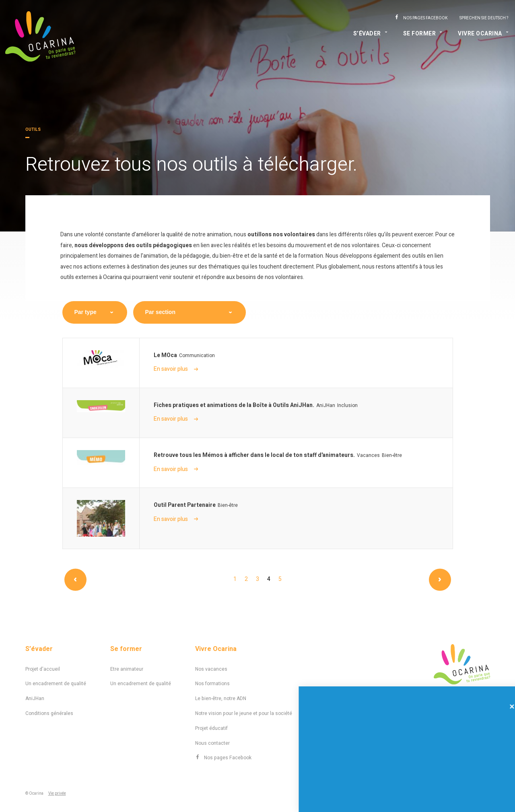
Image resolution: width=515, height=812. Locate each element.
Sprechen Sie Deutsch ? (484, 18)
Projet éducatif (211, 728)
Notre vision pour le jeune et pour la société (244, 713)
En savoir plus (176, 369)
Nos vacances (211, 669)
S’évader (367, 34)
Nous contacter (212, 743)
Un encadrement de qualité (56, 684)
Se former (420, 34)
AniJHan (35, 698)
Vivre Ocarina (480, 34)
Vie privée (57, 793)
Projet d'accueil (43, 669)
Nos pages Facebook (425, 18)
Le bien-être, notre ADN (221, 698)
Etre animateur (127, 669)
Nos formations (212, 684)
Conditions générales (49, 713)
